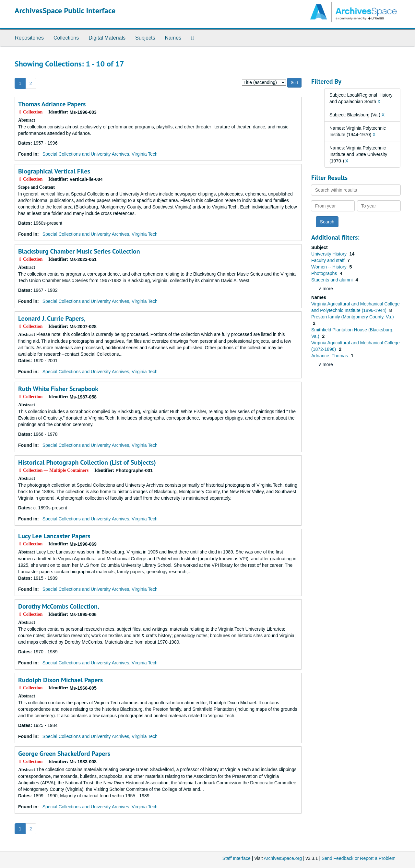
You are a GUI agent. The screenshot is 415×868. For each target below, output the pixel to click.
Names (173, 38)
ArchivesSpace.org (283, 858)
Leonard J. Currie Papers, (52, 318)
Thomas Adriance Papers (52, 104)
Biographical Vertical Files (54, 171)
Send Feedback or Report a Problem (359, 858)
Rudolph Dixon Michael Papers (60, 680)
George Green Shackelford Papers (64, 754)
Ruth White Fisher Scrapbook (58, 389)
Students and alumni (333, 280)
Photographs (325, 273)
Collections (66, 38)
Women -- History (330, 267)
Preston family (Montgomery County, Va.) (353, 317)
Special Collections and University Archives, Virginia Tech (100, 154)
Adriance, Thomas (330, 356)
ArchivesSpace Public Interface (65, 11)
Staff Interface (237, 858)
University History (330, 254)
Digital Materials (107, 38)
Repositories (29, 38)
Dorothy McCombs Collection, (59, 606)
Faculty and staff (328, 260)
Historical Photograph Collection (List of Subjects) (87, 462)
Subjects (145, 38)
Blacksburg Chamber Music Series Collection (79, 251)
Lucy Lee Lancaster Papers (54, 536)
